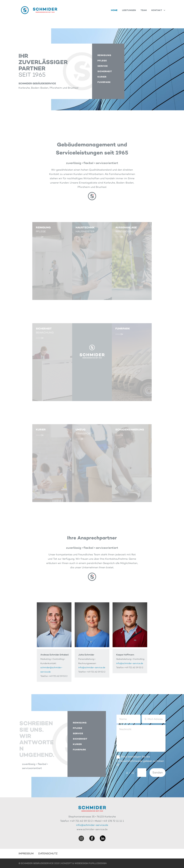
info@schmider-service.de (92, 667)
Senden (158, 772)
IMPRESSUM (26, 853)
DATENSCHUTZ (48, 853)
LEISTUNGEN (129, 10)
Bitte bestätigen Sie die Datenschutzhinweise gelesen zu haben (140, 761)
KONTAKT (157, 10)
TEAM (144, 10)
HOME (114, 10)
